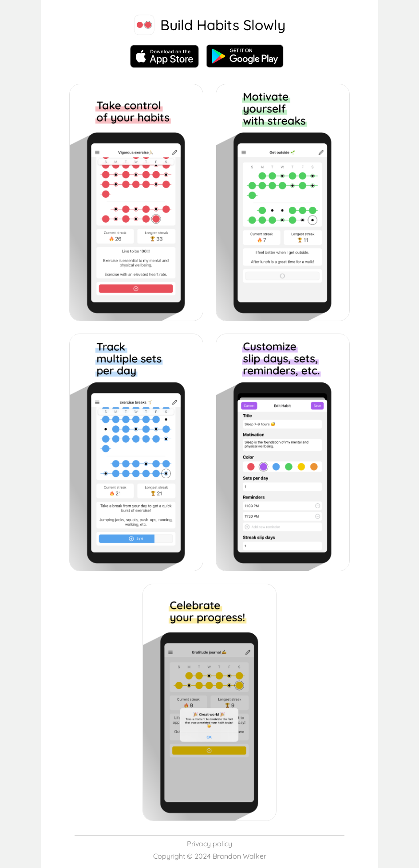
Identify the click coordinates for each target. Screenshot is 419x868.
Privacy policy (209, 844)
